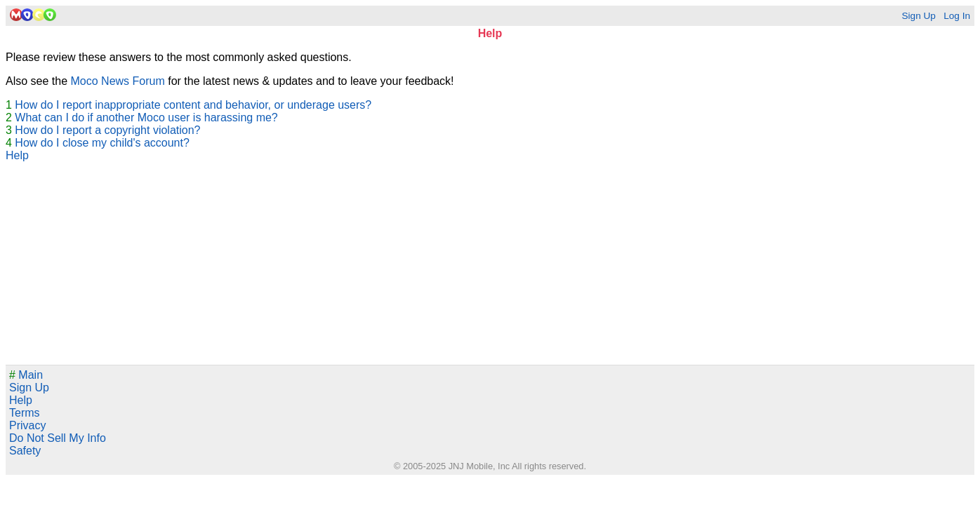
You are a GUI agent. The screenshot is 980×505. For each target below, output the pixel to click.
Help (17, 155)
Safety (25, 451)
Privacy (27, 425)
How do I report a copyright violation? (107, 130)
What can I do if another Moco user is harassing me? (146, 117)
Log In (957, 16)
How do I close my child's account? (102, 143)
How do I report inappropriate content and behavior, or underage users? (193, 105)
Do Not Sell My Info (58, 438)
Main (26, 375)
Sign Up (918, 16)
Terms (25, 413)
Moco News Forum (118, 81)
